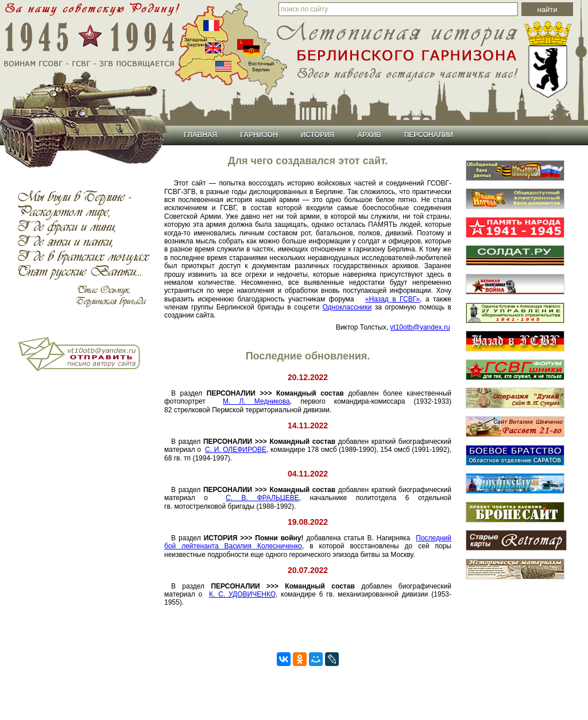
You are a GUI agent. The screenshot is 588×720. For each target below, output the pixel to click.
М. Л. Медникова (256, 401)
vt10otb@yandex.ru (420, 327)
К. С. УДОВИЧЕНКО (242, 594)
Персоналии (429, 135)
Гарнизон (259, 135)
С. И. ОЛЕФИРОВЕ (236, 450)
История (318, 135)
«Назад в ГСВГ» (392, 299)
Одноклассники (347, 307)
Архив (369, 135)
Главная (200, 135)
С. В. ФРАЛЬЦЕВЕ (262, 498)
